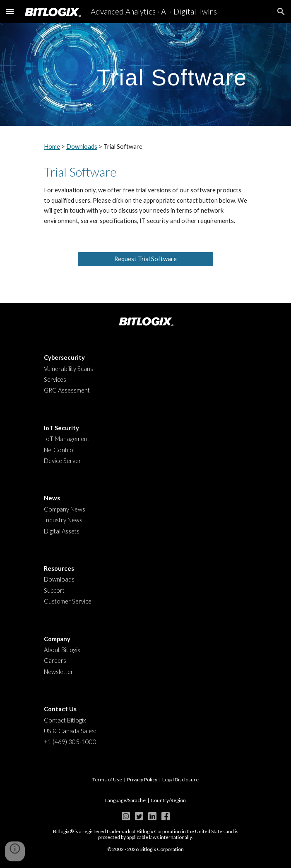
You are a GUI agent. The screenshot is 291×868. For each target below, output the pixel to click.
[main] (145, 75)
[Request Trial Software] (145, 259)
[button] (10, 11)
